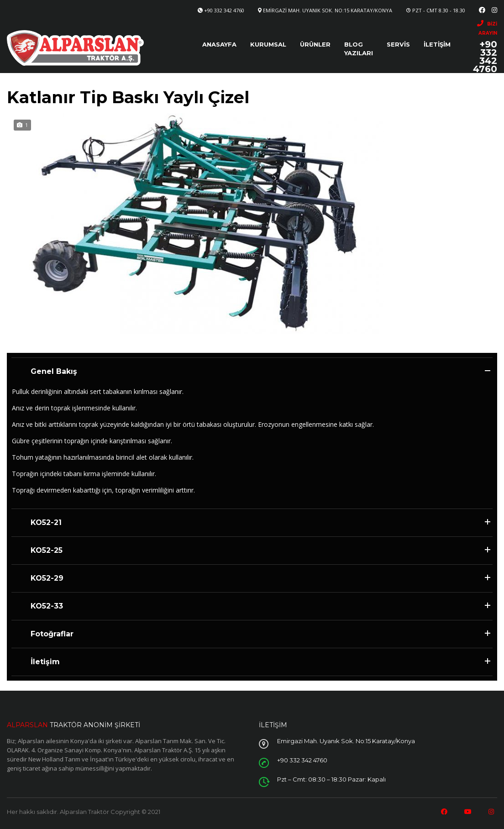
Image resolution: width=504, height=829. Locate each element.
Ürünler (315, 44)
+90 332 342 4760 (224, 10)
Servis (398, 44)
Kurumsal (268, 44)
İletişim (437, 44)
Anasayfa (219, 44)
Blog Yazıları (359, 49)
